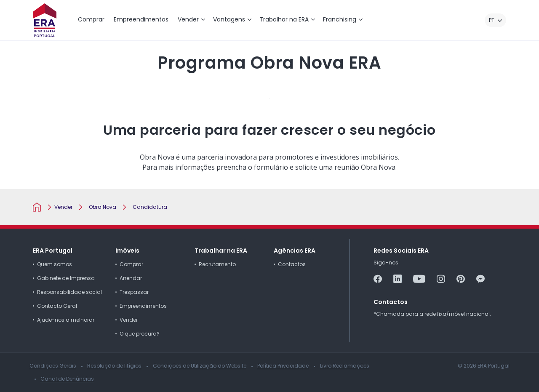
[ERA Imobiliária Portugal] (45, 20)
